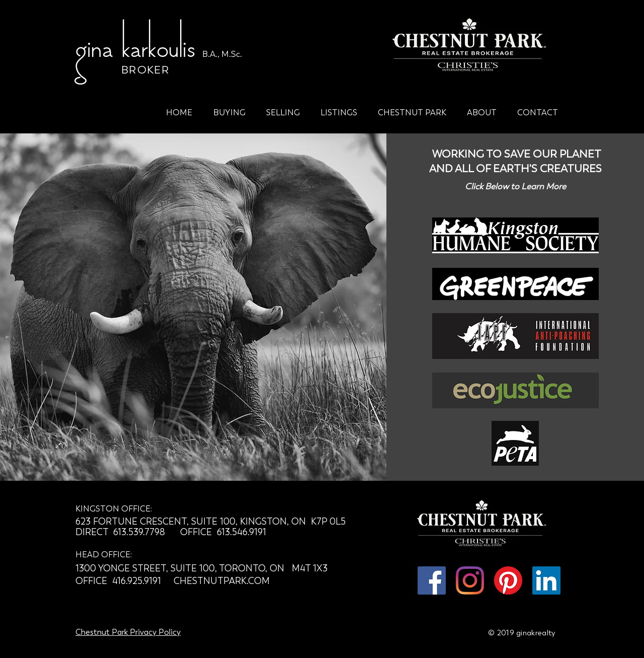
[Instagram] (470, 580)
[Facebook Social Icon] (432, 580)
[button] (229, 108)
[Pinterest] (508, 580)
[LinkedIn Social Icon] (546, 580)
